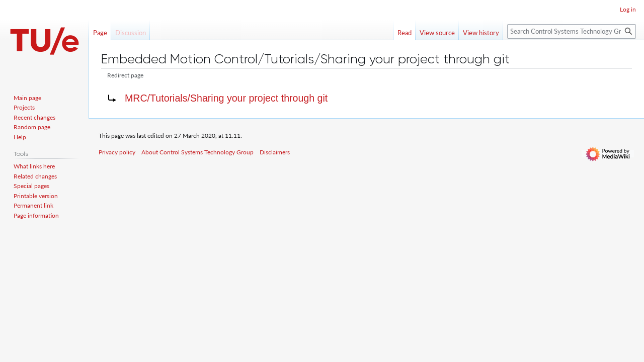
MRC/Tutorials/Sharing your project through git (226, 98)
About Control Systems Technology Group (197, 152)
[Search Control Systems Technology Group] (572, 31)
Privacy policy (117, 152)
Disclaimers (275, 152)
